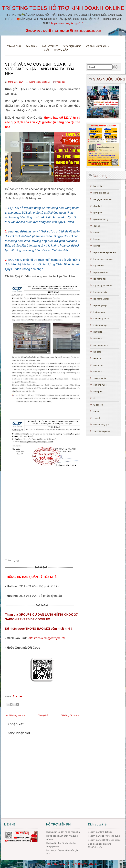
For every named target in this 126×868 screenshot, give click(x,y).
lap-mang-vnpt (100, 305)
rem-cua (97, 358)
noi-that (97, 352)
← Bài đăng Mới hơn (16, 715)
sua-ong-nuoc (100, 385)
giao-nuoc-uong (101, 219)
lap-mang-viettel (101, 299)
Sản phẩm (32, 46)
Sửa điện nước (72, 46)
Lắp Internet (50, 46)
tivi (95, 398)
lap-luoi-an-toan (101, 272)
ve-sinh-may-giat (101, 425)
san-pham (98, 365)
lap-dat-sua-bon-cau (103, 259)
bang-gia (98, 186)
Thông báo (61, 50)
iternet (96, 233)
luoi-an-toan (99, 312)
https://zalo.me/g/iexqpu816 (67, 23)
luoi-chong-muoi (101, 319)
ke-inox (97, 246)
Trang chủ (14, 46)
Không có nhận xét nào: (40, 82)
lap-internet (99, 266)
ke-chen (97, 239)
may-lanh (98, 339)
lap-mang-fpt (100, 279)
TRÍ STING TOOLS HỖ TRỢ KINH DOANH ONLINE (63, 8)
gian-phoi (98, 213)
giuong (97, 226)
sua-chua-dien (100, 378)
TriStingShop (59, 31)
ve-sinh (97, 418)
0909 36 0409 (37, 31)
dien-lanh (98, 206)
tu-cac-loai (98, 405)
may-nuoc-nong (101, 345)
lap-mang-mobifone (103, 286)
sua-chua (98, 372)
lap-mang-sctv (100, 292)
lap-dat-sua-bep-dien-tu (105, 252)
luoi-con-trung (100, 325)
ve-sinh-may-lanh (102, 431)
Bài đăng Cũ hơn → (70, 715)
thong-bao (61, 82)
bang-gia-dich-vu (101, 193)
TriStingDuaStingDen (85, 31)
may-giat (98, 332)
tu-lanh (97, 411)
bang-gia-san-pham (103, 199)
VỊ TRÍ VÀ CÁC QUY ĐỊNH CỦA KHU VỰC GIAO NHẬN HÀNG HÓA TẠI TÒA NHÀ (40, 69)
